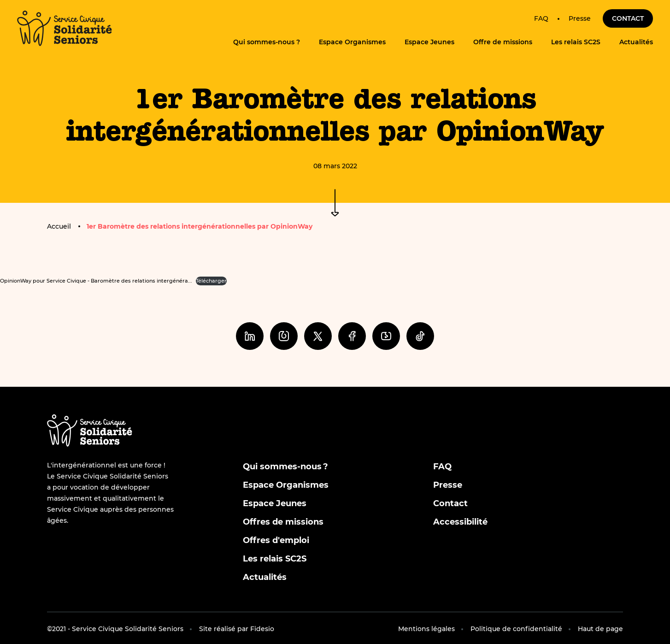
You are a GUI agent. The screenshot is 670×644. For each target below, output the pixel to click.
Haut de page (600, 629)
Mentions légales (426, 629)
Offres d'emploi (276, 540)
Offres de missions (283, 522)
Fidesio (262, 629)
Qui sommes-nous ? (267, 42)
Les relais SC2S (576, 42)
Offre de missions (503, 42)
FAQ (541, 18)
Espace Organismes (352, 42)
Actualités (636, 42)
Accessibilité (460, 522)
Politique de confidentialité (516, 629)
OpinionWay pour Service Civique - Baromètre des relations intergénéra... (96, 281)
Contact (628, 18)
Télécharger (211, 281)
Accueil (59, 226)
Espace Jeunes (429, 42)
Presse (580, 18)
